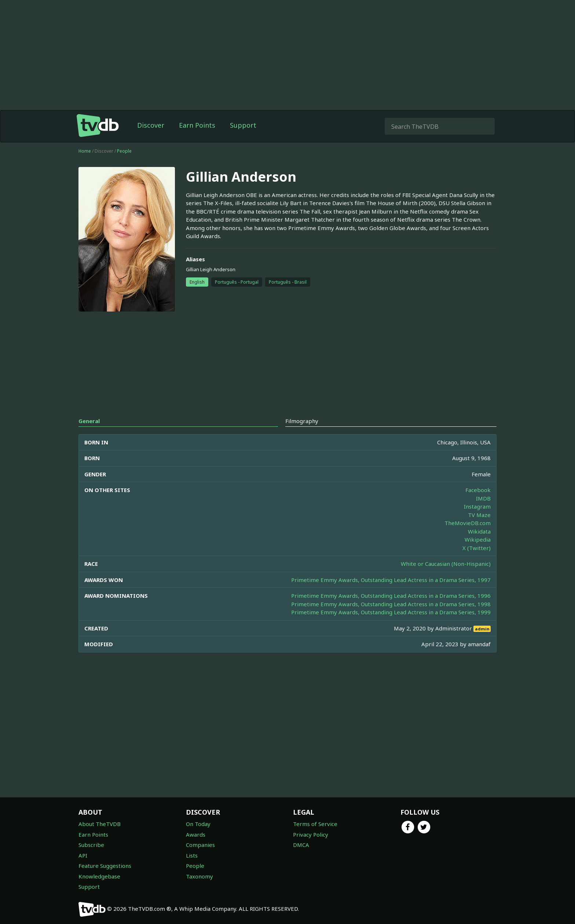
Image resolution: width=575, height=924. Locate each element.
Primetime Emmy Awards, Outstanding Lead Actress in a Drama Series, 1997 (391, 580)
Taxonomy (199, 876)
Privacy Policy (311, 834)
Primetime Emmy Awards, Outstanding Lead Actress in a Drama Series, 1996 (391, 596)
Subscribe (91, 845)
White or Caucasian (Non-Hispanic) (446, 564)
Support (243, 125)
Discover (151, 125)
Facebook (478, 490)
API (83, 855)
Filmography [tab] (302, 421)
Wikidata (479, 531)
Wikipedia (478, 539)
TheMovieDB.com (468, 523)
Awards (196, 834)
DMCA (301, 845)
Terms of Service (315, 824)
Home (85, 151)
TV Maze (479, 515)
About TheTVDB (100, 824)
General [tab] (89, 421)
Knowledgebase (99, 876)
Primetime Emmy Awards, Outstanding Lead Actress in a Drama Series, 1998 (391, 604)
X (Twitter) (477, 548)
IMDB (483, 498)
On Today (198, 824)
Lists (192, 855)
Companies (200, 845)
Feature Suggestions (105, 866)
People (124, 151)
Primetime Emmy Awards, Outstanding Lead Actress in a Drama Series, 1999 (391, 612)
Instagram (477, 506)
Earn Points (197, 125)
